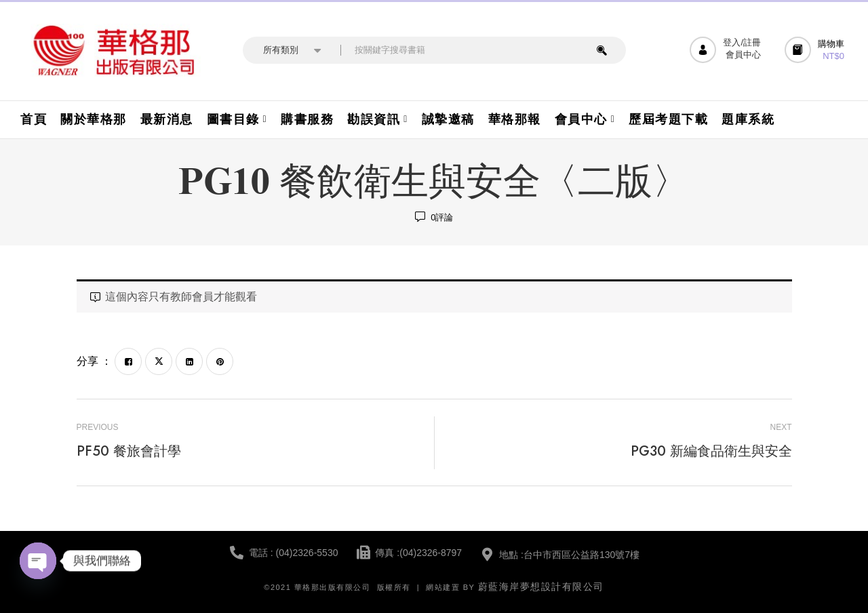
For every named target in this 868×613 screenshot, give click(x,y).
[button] (816, 50)
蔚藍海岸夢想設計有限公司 (541, 587)
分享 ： (94, 361)
